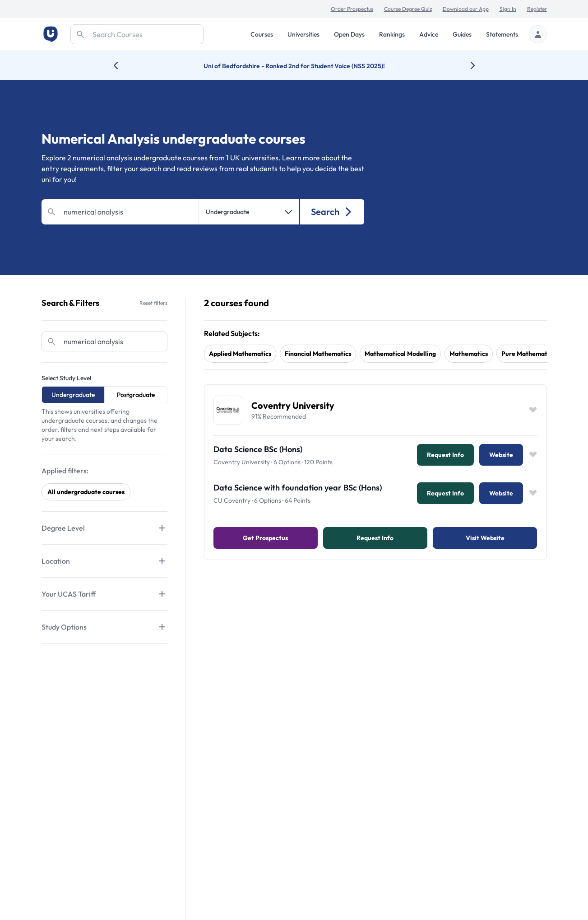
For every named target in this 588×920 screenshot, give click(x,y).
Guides (462, 34)
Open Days (349, 34)
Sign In (508, 9)
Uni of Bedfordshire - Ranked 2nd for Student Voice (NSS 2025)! (294, 66)
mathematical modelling (400, 354)
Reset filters (153, 303)
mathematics (469, 354)
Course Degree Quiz (408, 9)
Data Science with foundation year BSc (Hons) (298, 488)
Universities (303, 34)
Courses (262, 34)
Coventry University (293, 405)
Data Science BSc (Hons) (258, 449)
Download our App (466, 9)
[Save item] (533, 410)
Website (501, 455)
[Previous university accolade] (123, 65)
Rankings (392, 34)
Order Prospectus (352, 9)
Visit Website (485, 538)
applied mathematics (240, 354)
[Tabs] (104, 528)
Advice (429, 34)
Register (537, 9)
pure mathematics (528, 354)
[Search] (137, 34)
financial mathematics (318, 354)
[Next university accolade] (465, 65)
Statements (502, 34)
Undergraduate (73, 395)
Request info (445, 455)
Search (332, 212)
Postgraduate (136, 395)
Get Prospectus (265, 538)
